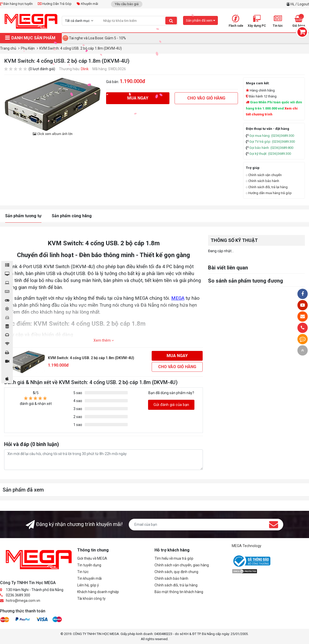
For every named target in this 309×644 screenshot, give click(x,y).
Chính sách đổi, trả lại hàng (267, 187)
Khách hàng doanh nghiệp (98, 592)
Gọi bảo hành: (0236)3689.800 (271, 148)
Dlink (85, 69)
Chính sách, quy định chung (176, 572)
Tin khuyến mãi (89, 578)
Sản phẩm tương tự (23, 216)
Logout (303, 4)
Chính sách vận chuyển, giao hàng (182, 565)
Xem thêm (104, 340)
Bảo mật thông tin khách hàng (179, 592)
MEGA (178, 298)
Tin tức (83, 572)
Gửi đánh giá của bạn (171, 405)
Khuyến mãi (87, 4)
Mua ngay (138, 98)
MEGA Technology (247, 546)
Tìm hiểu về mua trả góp (174, 558)
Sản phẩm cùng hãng (72, 216)
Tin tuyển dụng (89, 565)
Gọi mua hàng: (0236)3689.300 (272, 136)
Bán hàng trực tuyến (16, 4)
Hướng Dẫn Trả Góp (55, 4)
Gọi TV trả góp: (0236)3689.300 (272, 142)
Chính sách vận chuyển (264, 175)
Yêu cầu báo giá (127, 4)
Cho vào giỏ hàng (206, 98)
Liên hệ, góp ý (88, 585)
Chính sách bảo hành (263, 181)
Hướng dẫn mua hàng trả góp (269, 193)
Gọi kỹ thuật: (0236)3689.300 (270, 154)
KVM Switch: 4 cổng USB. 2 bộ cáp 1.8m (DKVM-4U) (91, 358)
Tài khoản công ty (91, 598)
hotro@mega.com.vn (23, 601)
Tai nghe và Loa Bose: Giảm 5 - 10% (97, 38)
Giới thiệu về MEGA (92, 558)
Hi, (293, 4)
